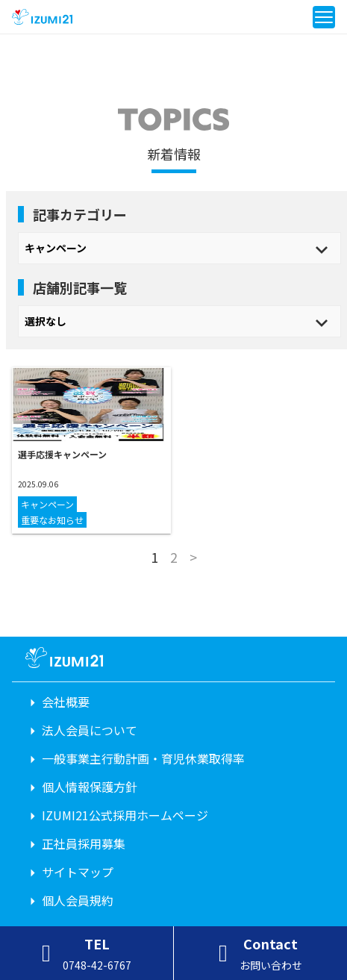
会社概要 (66, 702)
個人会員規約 (78, 900)
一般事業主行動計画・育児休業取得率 (143, 758)
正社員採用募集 (84, 843)
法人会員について (90, 730)
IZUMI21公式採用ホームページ (125, 815)
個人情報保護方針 (90, 787)
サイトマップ (78, 872)
